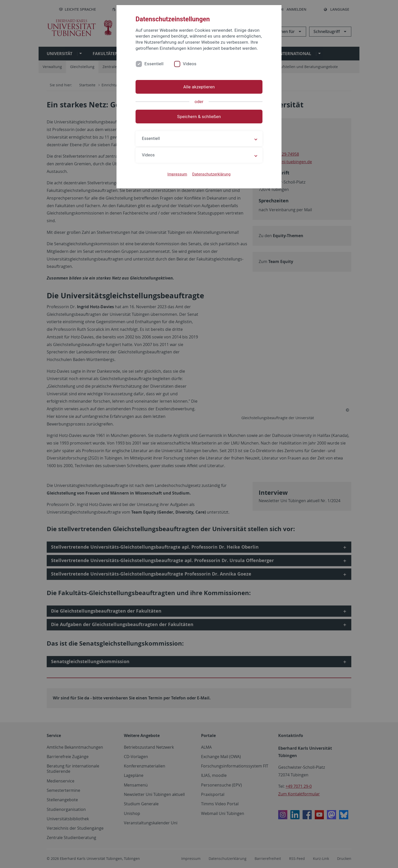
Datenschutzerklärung (211, 174)
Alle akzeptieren (199, 87)
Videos (190, 64)
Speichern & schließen (199, 117)
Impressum (177, 174)
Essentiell (154, 64)
